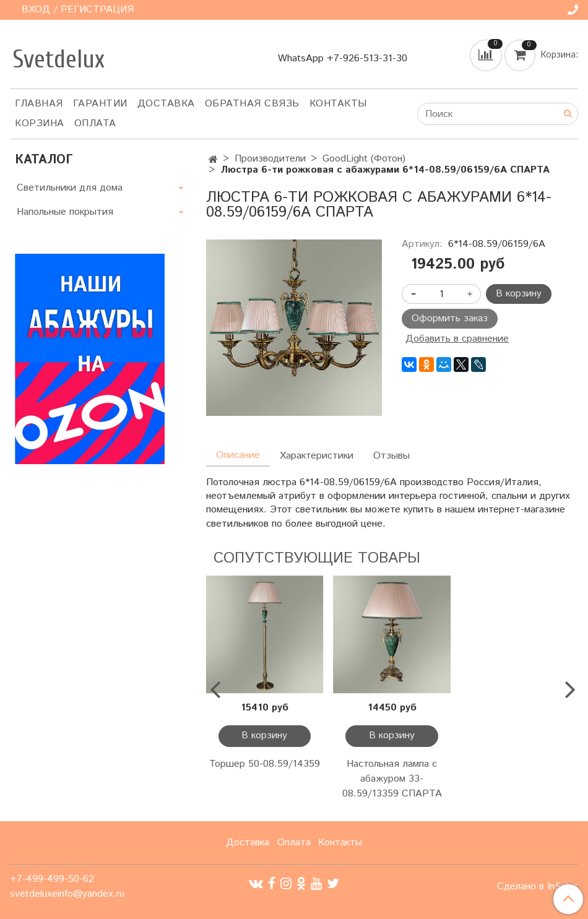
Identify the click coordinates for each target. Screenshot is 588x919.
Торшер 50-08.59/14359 (265, 764)
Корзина (40, 123)
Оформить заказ (450, 318)
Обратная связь (252, 104)
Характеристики (317, 456)
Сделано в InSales (538, 887)
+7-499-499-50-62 (52, 879)
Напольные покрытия (65, 212)
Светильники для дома (70, 188)
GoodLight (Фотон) (364, 159)
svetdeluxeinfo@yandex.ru (67, 894)
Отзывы (391, 456)
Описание (238, 455)
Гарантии (100, 104)
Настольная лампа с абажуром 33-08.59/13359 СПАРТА (392, 779)
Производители (270, 159)
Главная (39, 104)
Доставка (166, 104)
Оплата (95, 123)
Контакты (338, 104)
